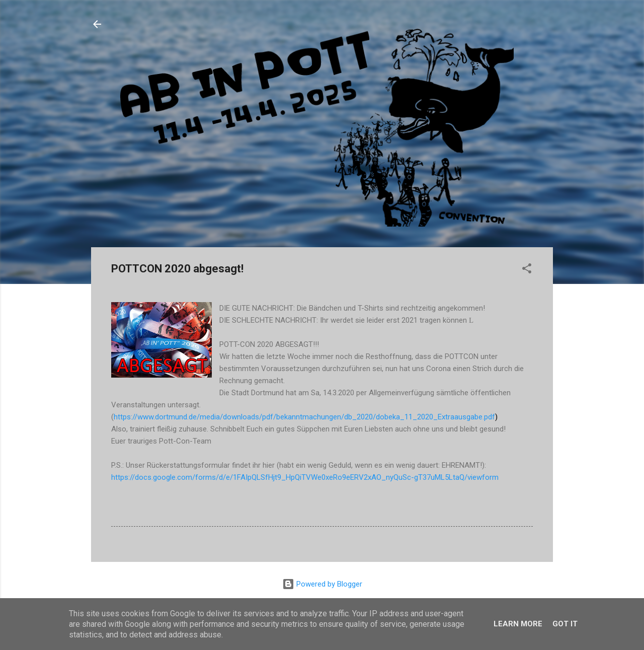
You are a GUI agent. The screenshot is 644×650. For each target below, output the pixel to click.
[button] (527, 270)
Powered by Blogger (322, 584)
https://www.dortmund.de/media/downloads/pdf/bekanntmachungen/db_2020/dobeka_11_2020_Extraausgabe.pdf (304, 417)
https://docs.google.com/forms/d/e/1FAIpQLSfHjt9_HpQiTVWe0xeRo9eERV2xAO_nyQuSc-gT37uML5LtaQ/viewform (305, 477)
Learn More (518, 624)
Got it (565, 624)
